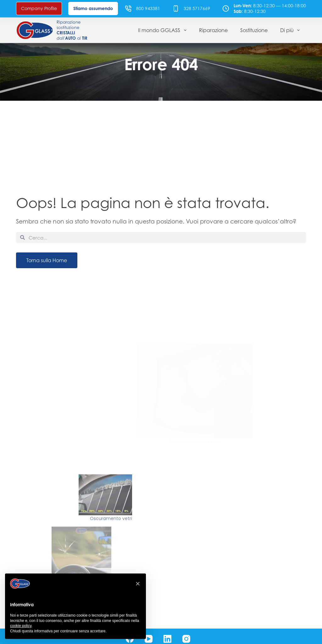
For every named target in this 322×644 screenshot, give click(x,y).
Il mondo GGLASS (163, 30)
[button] (138, 584)
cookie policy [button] (21, 626)
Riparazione (213, 30)
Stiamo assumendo (93, 8)
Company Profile (39, 8)
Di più (291, 30)
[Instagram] (186, 639)
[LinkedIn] (167, 639)
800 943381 (148, 8)
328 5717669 (197, 8)
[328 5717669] (176, 8)
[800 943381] (128, 8)
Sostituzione (254, 30)
